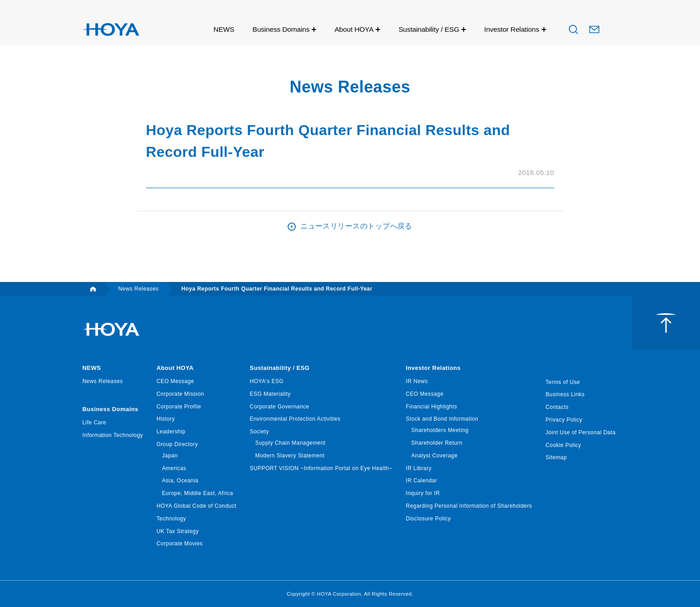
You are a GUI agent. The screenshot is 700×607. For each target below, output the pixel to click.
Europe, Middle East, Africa (198, 493)
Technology (171, 519)
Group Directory (177, 444)
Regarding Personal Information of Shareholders (469, 506)
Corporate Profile (179, 407)
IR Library (419, 468)
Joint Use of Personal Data (580, 432)
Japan (170, 456)
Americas (174, 468)
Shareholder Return (437, 443)
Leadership (171, 432)
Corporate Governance (280, 407)
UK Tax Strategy (178, 531)
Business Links (565, 394)
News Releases (103, 381)
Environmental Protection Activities (295, 419)
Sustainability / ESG (429, 29)
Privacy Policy (564, 420)
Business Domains (281, 29)
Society (260, 432)
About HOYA (354, 29)
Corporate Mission (180, 394)
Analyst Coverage (435, 456)
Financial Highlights (432, 407)
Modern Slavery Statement (290, 456)
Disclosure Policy (428, 519)
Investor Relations (512, 29)
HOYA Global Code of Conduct (196, 506)
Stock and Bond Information (442, 419)
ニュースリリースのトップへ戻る (356, 226)
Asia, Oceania (180, 481)
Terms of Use (563, 382)
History (166, 419)
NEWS (224, 29)
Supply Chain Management (291, 443)
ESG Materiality (270, 394)
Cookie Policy (563, 445)
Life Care (95, 422)
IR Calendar (422, 481)
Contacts (557, 407)
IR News (417, 381)
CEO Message (175, 381)
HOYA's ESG (267, 381)
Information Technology (113, 435)
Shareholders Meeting (440, 430)
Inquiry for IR (423, 493)
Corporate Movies (180, 544)
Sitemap (556, 457)
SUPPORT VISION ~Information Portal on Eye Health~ (321, 468)
